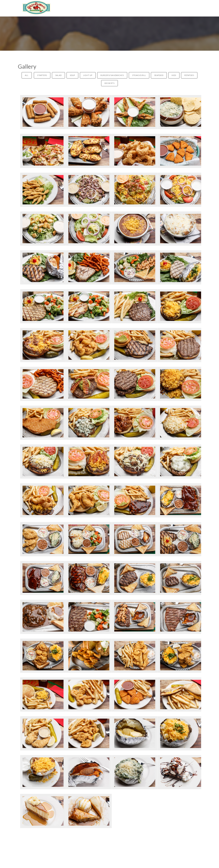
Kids (174, 75)
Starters (42, 75)
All (27, 75)
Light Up (88, 75)
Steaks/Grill (139, 75)
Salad (58, 75)
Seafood (159, 75)
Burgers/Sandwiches (112, 75)
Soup (72, 75)
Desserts (109, 83)
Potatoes (189, 75)
